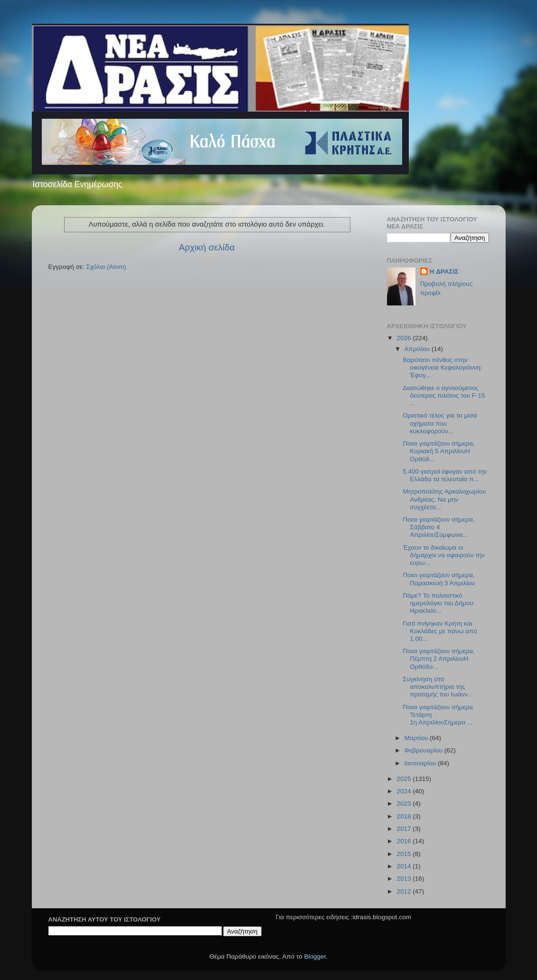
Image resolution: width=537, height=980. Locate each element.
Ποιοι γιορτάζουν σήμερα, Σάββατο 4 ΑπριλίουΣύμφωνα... (439, 527)
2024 (405, 791)
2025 (405, 779)
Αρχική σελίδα (207, 247)
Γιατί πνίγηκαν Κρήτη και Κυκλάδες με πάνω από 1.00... (440, 631)
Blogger (315, 956)
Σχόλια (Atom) (106, 267)
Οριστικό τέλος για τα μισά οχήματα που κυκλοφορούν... (440, 423)
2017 (405, 829)
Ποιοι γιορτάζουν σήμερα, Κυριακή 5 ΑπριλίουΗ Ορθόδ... (439, 451)
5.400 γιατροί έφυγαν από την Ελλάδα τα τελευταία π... (445, 475)
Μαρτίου (417, 738)
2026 (405, 338)
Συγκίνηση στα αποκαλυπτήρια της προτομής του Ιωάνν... (438, 687)
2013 (405, 879)
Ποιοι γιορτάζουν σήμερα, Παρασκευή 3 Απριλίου (439, 579)
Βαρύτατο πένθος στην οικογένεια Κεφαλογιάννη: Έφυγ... (443, 367)
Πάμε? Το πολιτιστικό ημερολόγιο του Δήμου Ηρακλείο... (438, 603)
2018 (405, 816)
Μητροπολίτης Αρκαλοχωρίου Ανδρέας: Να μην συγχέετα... (444, 499)
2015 (405, 854)
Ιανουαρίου (421, 763)
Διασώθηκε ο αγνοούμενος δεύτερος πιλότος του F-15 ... (444, 395)
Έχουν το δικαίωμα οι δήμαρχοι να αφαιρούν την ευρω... (444, 555)
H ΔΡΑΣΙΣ (444, 271)
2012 (405, 891)
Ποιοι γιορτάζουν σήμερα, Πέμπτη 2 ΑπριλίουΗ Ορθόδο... (439, 659)
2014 (405, 866)
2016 (405, 841)
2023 (405, 804)
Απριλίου (418, 349)
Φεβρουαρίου (424, 750)
